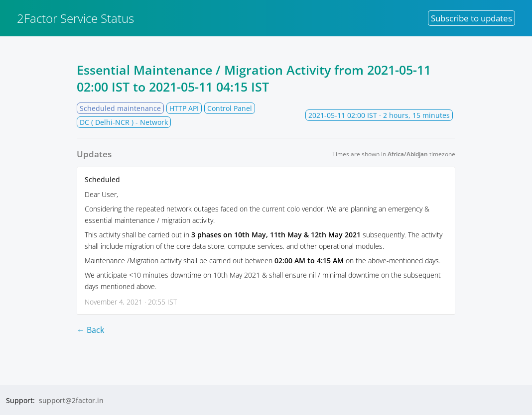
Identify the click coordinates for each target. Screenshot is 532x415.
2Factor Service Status (75, 18)
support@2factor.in (71, 400)
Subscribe (471, 18)
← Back (90, 330)
